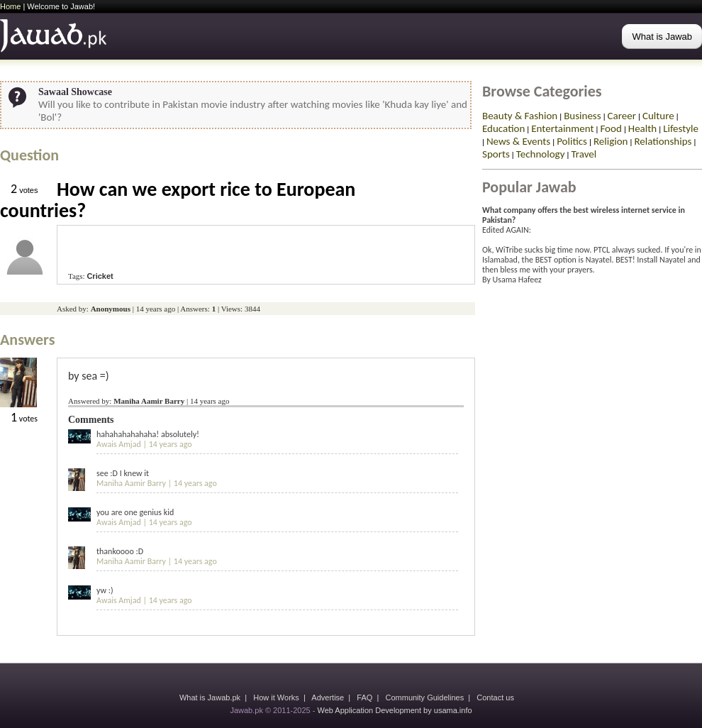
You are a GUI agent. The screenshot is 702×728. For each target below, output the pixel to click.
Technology (541, 154)
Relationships (663, 141)
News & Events (518, 141)
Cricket (100, 276)
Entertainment (562, 128)
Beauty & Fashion (520, 116)
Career (622, 116)
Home (10, 6)
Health (642, 128)
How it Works (276, 697)
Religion (611, 141)
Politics (572, 141)
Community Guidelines (425, 697)
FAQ (364, 697)
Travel (584, 154)
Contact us (495, 697)
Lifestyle (681, 128)
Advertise (328, 697)
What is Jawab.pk (210, 697)
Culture (658, 116)
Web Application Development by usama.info (394, 710)
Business (582, 116)
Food (611, 128)
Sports (496, 154)
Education (503, 128)
